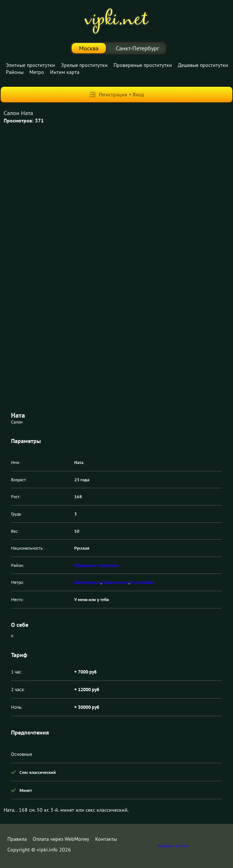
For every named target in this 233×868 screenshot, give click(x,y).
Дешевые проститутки (203, 65)
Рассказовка (142, 582)
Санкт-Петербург (137, 48)
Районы (15, 72)
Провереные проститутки (143, 65)
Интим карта (65, 72)
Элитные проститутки (31, 65)
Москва (89, 48)
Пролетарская (87, 582)
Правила (17, 839)
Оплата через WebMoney (61, 839)
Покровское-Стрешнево (96, 565)
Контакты (106, 839)
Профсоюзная (116, 582)
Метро (37, 72)
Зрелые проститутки (84, 65)
